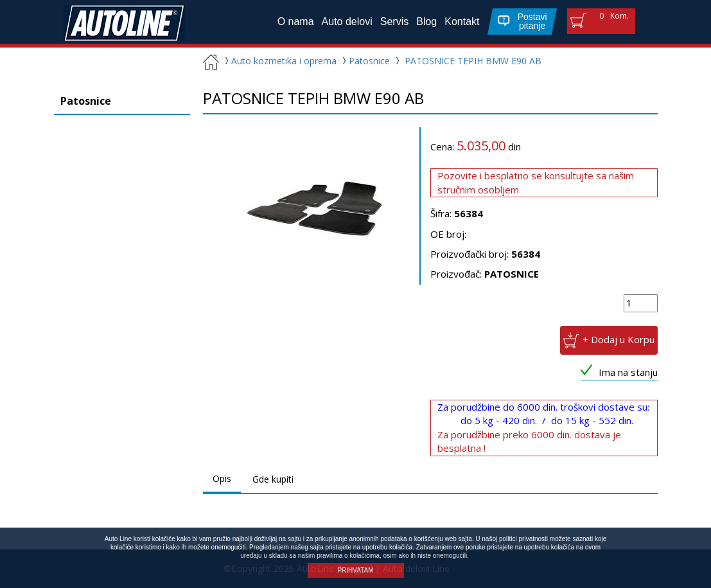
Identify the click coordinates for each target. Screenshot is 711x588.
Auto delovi (347, 22)
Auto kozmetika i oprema (279, 61)
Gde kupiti (273, 479)
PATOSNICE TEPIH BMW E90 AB (473, 61)
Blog (426, 22)
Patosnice (364, 61)
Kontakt (462, 22)
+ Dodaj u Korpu (619, 339)
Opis (222, 478)
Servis (394, 22)
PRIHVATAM (355, 570)
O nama (296, 22)
